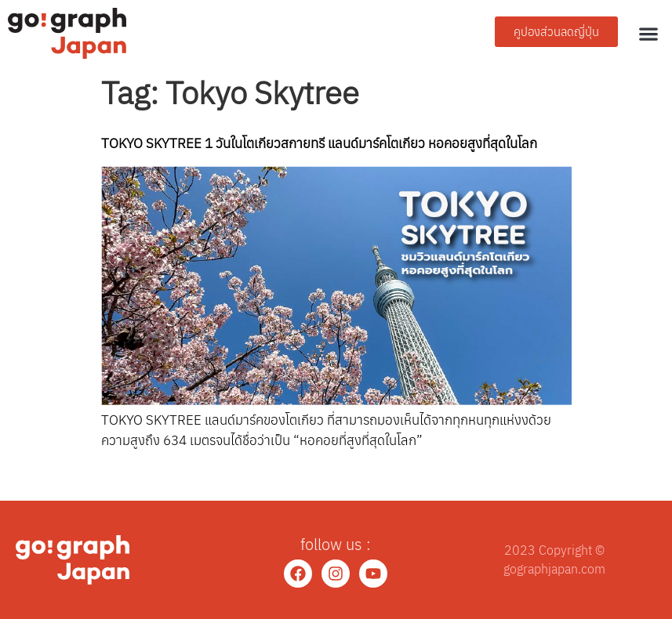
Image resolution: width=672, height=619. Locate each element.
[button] (649, 33)
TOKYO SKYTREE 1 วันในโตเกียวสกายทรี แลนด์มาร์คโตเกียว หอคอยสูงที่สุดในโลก (319, 143)
